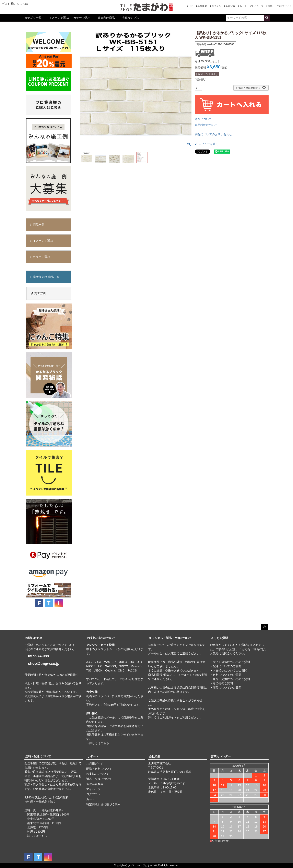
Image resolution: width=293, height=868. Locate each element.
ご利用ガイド (284, 6)
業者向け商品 (106, 18)
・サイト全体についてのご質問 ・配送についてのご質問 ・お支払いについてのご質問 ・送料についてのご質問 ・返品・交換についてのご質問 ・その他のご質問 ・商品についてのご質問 (230, 675)
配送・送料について (99, 769)
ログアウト (93, 794)
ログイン (216, 6)
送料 (270, 6)
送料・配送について (38, 756)
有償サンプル (131, 18)
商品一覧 (39, 225)
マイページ (257, 6)
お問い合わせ (34, 638)
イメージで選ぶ (59, 18)
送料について (203, 119)
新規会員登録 (95, 784)
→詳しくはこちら (98, 743)
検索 (267, 18)
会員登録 (230, 6)
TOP (191, 6)
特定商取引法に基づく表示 (103, 804)
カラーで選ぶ (82, 18)
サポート (93, 756)
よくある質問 (219, 638)
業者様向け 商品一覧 (46, 277)
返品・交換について (99, 779)
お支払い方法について (101, 638)
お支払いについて (98, 774)
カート (243, 6)
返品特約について (206, 125)
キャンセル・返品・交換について (170, 638)
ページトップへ (265, 627)
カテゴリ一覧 (33, 18)
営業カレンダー (221, 756)
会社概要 (202, 6)
